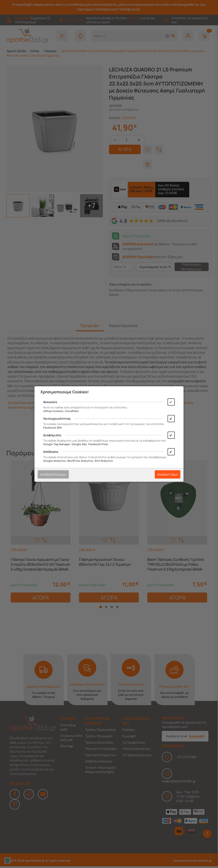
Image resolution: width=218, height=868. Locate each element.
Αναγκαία (50, 402)
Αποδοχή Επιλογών (53, 474)
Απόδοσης (51, 452)
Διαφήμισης (52, 435)
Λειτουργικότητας (57, 418)
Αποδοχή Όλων (168, 474)
